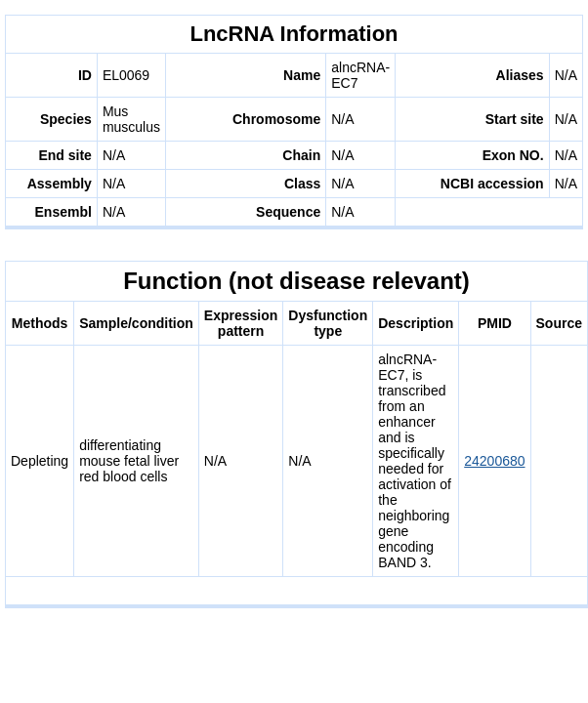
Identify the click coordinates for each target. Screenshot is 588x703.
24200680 (494, 461)
